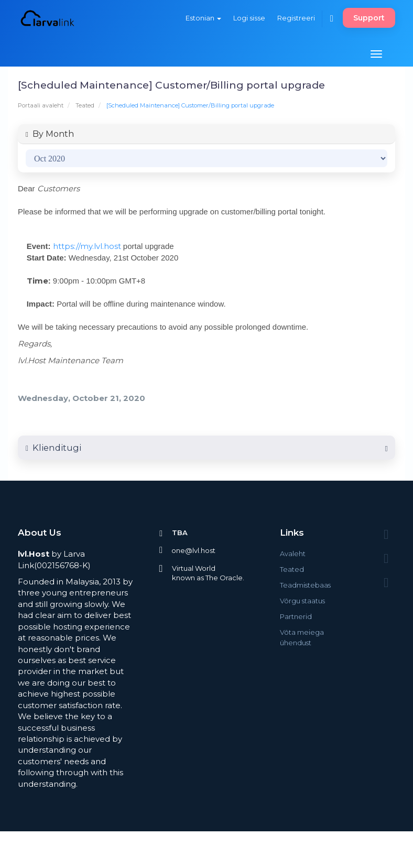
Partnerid (296, 616)
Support (369, 18)
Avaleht (293, 554)
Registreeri (296, 18)
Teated (85, 105)
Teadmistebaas (305, 585)
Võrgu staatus (302, 601)
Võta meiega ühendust (302, 637)
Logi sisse (249, 18)
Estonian (203, 18)
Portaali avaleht (41, 105)
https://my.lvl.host (87, 246)
